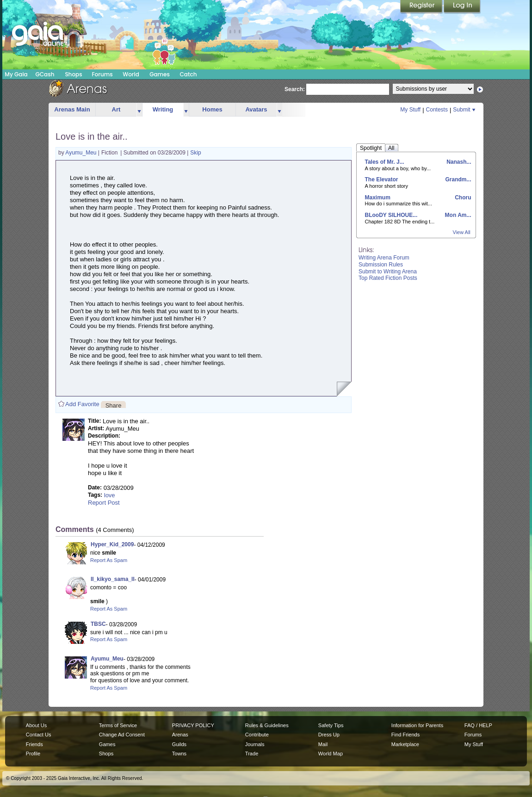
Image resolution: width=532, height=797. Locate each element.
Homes (212, 109)
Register (422, 7)
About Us (36, 725)
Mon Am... (457, 215)
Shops (73, 74)
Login (462, 7)
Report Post (104, 503)
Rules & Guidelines (267, 725)
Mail (323, 744)
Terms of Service (118, 725)
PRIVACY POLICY (193, 725)
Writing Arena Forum (384, 258)
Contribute (257, 735)
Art (116, 109)
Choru (462, 198)
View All (462, 232)
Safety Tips (331, 725)
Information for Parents (417, 725)
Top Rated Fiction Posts (388, 278)
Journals (255, 744)
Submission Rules (381, 265)
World (131, 74)
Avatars (256, 109)
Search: (295, 89)
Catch (189, 74)
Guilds (179, 744)
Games (160, 74)
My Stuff (410, 110)
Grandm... (457, 179)
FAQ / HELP (478, 725)
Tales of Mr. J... (385, 162)
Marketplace (405, 744)
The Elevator (382, 179)
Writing (163, 109)
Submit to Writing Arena (388, 272)
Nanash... (458, 162)
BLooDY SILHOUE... (391, 215)
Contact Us (39, 735)
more (139, 110)
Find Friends (405, 735)
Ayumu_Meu (81, 153)
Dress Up (329, 735)
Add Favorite (82, 404)
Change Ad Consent (122, 735)
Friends (34, 744)
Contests (437, 110)
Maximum (378, 198)
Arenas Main (72, 109)
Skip (195, 153)
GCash (45, 74)
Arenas (180, 735)
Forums (102, 74)
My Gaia (16, 74)
